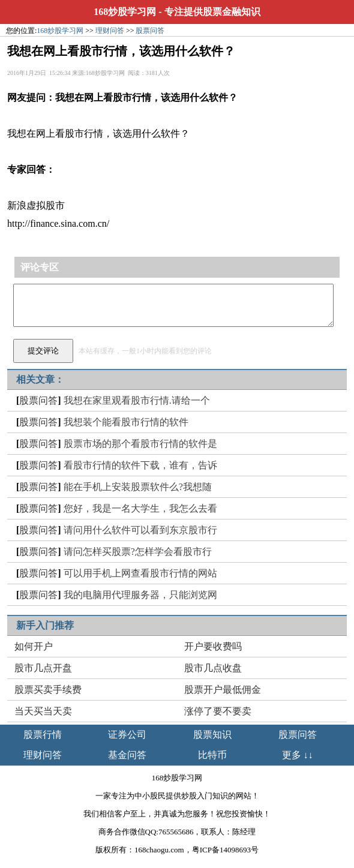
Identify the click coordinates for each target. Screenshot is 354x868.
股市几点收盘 (213, 668)
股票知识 (212, 735)
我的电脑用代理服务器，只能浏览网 (140, 595)
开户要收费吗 (213, 646)
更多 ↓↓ (298, 755)
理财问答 (110, 31)
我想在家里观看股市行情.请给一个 (137, 400)
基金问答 (127, 755)
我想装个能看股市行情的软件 (126, 422)
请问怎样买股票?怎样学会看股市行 (138, 552)
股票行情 (43, 735)
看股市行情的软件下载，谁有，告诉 (140, 465)
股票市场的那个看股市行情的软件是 (140, 444)
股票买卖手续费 (48, 690)
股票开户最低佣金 (223, 690)
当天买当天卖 (43, 711)
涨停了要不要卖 (218, 711)
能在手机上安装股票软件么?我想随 (138, 487)
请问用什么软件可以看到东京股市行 (140, 530)
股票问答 (150, 31)
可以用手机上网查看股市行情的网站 (140, 573)
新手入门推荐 (45, 625)
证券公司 (127, 735)
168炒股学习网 (125, 12)
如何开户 (34, 646)
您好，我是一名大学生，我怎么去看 (140, 508)
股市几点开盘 (43, 668)
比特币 (212, 755)
